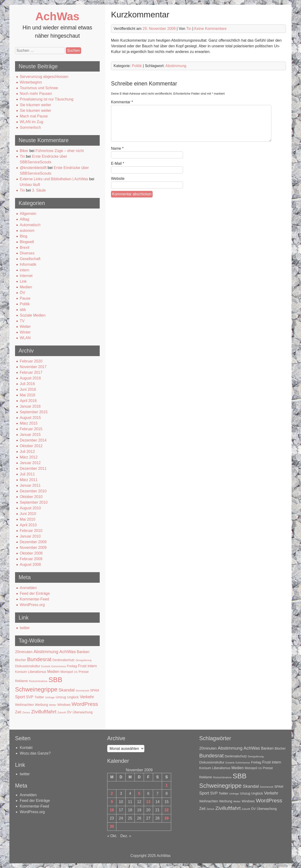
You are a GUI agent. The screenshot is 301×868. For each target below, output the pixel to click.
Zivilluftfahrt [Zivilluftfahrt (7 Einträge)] (44, 712)
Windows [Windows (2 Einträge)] (64, 705)
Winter (25, 332)
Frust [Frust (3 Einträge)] (82, 666)
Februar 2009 (31, 559)
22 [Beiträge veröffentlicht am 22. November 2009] (166, 810)
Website (118, 179)
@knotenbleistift (33, 168)
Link (23, 281)
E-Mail (118, 163)
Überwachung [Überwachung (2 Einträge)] (83, 712)
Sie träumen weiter (35, 105)
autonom (27, 231)
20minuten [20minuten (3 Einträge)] (24, 652)
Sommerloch (30, 127)
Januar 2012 (30, 463)
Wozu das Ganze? (35, 753)
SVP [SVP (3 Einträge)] (30, 697)
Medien (26, 287)
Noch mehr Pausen (36, 94)
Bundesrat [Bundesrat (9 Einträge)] (39, 659)
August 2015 (30, 418)
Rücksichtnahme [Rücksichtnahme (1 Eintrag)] (38, 681)
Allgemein (28, 214)
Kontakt (26, 748)
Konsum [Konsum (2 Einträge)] (21, 672)
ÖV (22, 293)
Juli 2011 (27, 474)
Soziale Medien (33, 315)
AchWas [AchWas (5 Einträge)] (67, 652)
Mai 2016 (28, 395)
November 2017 (33, 367)
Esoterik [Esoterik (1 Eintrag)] (46, 666)
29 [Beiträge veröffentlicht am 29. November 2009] (166, 818)
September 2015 (34, 412)
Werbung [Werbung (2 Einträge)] (42, 705)
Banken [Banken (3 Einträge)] (83, 652)
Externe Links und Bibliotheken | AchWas (54, 179)
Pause (25, 298)
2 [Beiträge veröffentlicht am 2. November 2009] (112, 794)
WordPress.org (32, 605)
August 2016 (30, 378)
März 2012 (29, 457)
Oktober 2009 (31, 553)
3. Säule (39, 190)
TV (22, 321)
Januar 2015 (30, 435)
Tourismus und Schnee (39, 88)
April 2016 (28, 401)
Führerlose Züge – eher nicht (60, 151)
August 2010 (30, 508)
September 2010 (34, 502)
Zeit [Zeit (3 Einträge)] (18, 712)
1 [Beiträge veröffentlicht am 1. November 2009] (167, 785)
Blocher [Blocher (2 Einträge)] (21, 660)
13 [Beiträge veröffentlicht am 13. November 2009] (148, 802)
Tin (22, 156)
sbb (23, 310)
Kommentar (122, 102)
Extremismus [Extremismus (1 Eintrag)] (59, 666)
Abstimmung (176, 66)
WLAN (25, 338)
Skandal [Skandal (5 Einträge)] (67, 690)
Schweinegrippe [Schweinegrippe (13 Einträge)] (36, 689)
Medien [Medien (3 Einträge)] (53, 672)
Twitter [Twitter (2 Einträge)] (39, 697)
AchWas (57, 16)
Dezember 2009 (33, 542)
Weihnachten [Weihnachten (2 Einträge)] (24, 705)
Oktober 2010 (31, 497)
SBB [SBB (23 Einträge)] (55, 680)
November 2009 (33, 548)
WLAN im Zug (32, 122)
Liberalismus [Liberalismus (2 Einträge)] (37, 672)
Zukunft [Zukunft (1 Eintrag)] (62, 712)
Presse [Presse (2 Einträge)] (84, 672)
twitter (25, 628)
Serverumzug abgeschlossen (44, 77)
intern (24, 270)
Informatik (28, 264)
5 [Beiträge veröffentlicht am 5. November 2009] (139, 794)
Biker (24, 151)
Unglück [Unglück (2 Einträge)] (73, 697)
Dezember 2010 (33, 491)
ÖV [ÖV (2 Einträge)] (69, 712)
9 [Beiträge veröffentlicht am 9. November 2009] (112, 802)
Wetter (25, 327)
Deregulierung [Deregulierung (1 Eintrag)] (84, 660)
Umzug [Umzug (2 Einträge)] (61, 697)
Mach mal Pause (34, 116)
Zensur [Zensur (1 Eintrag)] (26, 712)
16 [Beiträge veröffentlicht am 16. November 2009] (112, 810)
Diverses (27, 253)
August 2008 (30, 565)
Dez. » (126, 836)
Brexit (25, 247)
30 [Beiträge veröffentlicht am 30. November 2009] (112, 826)
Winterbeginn (31, 82)
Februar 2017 (31, 372)
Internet (26, 276)
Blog (24, 236)
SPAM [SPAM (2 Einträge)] (95, 690)
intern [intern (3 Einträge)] (92, 666)
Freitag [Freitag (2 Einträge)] (72, 666)
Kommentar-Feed (34, 599)
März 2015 (29, 423)
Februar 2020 (31, 361)
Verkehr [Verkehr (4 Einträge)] (87, 697)
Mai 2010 (28, 519)
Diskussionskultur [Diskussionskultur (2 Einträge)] (28, 666)
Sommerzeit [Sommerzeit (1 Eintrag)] (82, 691)
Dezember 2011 (33, 468)
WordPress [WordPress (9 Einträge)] (85, 704)
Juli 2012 (27, 452)
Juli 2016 (27, 384)
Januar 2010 (30, 536)
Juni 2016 (28, 389)
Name (117, 148)
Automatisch (30, 225)
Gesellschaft (30, 259)
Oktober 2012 (31, 446)
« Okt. (112, 836)
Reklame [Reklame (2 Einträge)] (21, 681)
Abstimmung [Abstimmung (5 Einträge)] (46, 652)
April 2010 (28, 525)
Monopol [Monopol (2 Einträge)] (67, 672)
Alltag (24, 219)
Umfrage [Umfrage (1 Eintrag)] (50, 697)
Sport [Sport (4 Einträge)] (20, 697)
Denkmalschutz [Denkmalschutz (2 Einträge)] (63, 660)
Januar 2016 (30, 406)
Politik (25, 304)
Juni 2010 (28, 514)
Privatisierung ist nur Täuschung (47, 99)
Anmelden (28, 588)
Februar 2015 (31, 429)
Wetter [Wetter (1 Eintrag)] (53, 705)
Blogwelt (27, 242)
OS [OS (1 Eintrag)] (76, 672)
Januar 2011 (30, 485)
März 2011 (29, 480)
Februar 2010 (31, 531)
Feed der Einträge (35, 593)
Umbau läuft (30, 185)
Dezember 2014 (33, 440)
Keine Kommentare (210, 29)
